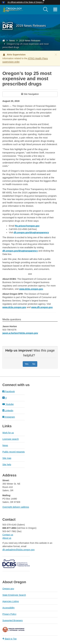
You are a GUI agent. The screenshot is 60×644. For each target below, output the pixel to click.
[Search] (46, 10)
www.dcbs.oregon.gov (31, 289)
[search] (46, 10)
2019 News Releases (30, 41)
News (12, 41)
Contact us (8, 535)
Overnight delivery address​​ (16, 507)
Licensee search (11, 439)
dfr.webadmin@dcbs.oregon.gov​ (18, 550)
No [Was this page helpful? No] (34, 364)
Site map (7, 458)
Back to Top (10, 639)
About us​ (7, 538)
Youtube (8, 404)
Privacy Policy (9, 614)
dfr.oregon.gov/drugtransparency (31, 232)
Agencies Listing (11, 601)
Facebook (9, 391)
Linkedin (8, 411)
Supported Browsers (13, 620)
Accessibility (8, 608)
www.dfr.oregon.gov (42, 307)
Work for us (8, 433)
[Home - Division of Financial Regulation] (4, 41)
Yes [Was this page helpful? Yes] (27, 364)
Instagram (9, 417)
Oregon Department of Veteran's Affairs (14, 630)
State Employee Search (14, 595)
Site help (7, 465)
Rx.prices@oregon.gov (27, 226)
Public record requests (14, 452)
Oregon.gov (8, 589)
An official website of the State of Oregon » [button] (26, 2)
